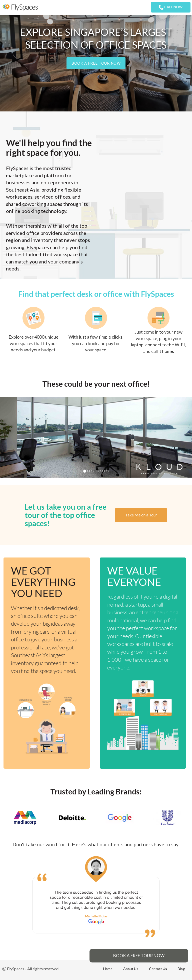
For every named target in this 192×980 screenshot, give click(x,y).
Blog (181, 969)
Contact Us (158, 969)
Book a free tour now (96, 63)
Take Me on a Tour (141, 515)
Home (108, 969)
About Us (131, 969)
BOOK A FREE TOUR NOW (139, 956)
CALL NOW (171, 7)
